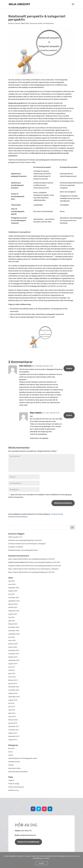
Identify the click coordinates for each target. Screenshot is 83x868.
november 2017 (14, 730)
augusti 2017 (13, 740)
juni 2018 (12, 707)
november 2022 (14, 598)
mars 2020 (12, 640)
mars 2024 (12, 584)
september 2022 (14, 601)
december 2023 (14, 588)
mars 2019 (12, 677)
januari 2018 (13, 723)
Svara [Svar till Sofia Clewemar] (69, 368)
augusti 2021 (13, 614)
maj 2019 (12, 670)
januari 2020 (13, 647)
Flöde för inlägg (14, 784)
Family (11, 755)
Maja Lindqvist (15, 23)
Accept (42, 863)
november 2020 (14, 631)
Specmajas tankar (36, 23)
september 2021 (14, 611)
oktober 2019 (13, 657)
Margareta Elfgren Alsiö (16, 566)
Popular (11, 765)
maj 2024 (12, 581)
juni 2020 (12, 637)
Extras (10, 752)
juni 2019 (12, 667)
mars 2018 (12, 717)
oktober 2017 (13, 733)
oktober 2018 (13, 693)
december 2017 (14, 726)
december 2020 (14, 627)
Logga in (11, 780)
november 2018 (14, 690)
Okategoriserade (14, 762)
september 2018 (14, 697)
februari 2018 (13, 720)
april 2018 (12, 713)
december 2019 (14, 650)
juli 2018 (11, 703)
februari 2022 (13, 604)
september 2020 (14, 634)
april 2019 (12, 674)
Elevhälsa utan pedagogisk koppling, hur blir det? (25, 540)
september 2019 (14, 660)
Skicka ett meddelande (28, 842)
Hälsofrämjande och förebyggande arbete (23, 758)
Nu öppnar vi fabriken (16, 547)
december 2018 (14, 687)
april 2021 (12, 621)
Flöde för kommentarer (16, 787)
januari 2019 (13, 683)
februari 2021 (13, 624)
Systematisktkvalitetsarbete (18, 772)
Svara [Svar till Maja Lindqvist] (69, 415)
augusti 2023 (13, 591)
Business (11, 748)
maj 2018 (12, 710)
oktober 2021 (13, 607)
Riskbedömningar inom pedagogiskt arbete (23, 550)
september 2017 (14, 736)
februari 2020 (13, 644)
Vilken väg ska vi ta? (15, 537)
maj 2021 (12, 617)
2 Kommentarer (49, 23)
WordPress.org (13, 790)
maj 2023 (12, 594)
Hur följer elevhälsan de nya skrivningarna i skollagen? (27, 544)
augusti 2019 (13, 664)
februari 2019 (13, 680)
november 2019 (14, 654)
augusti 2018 (13, 700)
